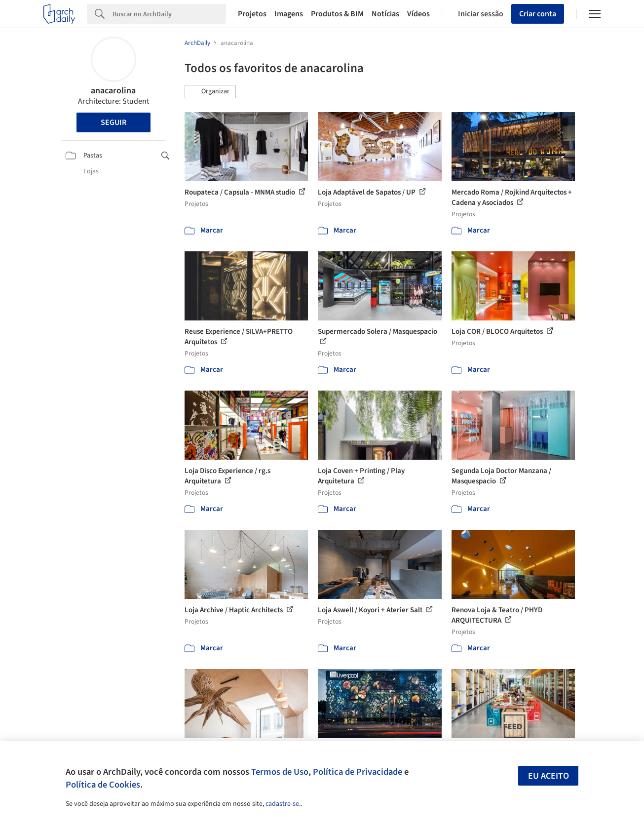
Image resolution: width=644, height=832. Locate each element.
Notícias (385, 14)
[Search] (169, 14)
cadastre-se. (283, 804)
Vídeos (418, 14)
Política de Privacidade (358, 772)
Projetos (252, 14)
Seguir (114, 122)
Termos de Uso (280, 772)
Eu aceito (549, 776)
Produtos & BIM (337, 14)
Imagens (289, 14)
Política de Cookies (103, 785)
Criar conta (538, 14)
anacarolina (113, 91)
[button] (210, 92)
